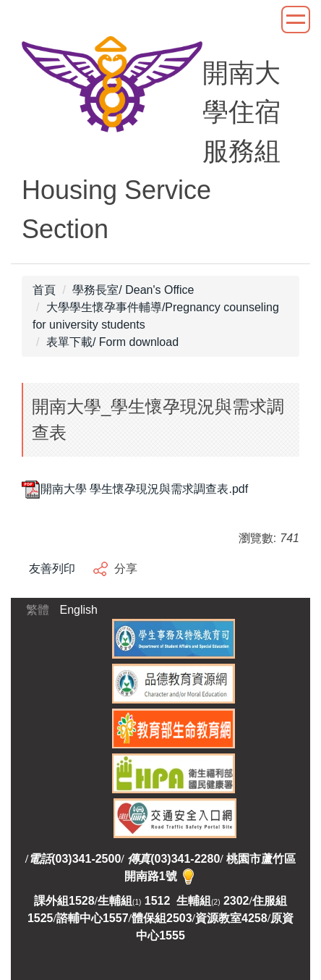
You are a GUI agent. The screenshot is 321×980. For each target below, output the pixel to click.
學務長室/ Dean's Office (133, 290)
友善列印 (52, 569)
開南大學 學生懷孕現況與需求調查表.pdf (135, 489)
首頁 (44, 290)
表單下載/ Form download (112, 342)
